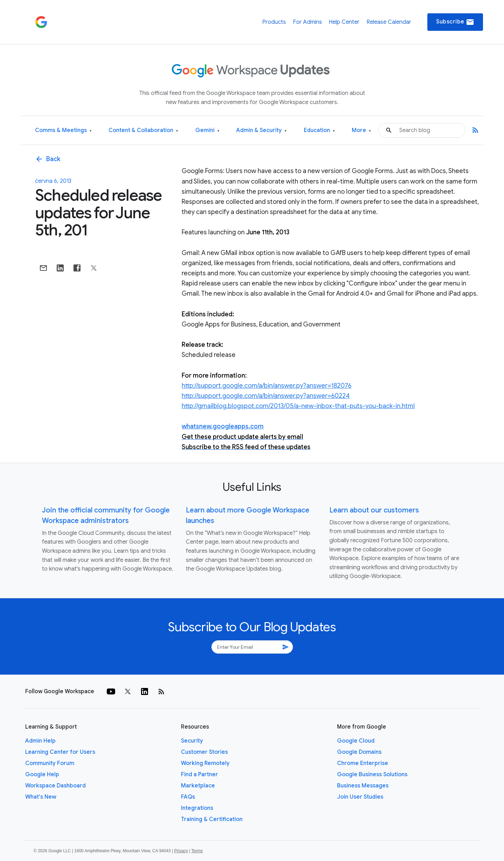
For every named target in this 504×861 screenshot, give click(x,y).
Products (274, 22)
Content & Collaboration (143, 130)
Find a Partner (199, 774)
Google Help (42, 774)
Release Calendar (389, 22)
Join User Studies (360, 797)
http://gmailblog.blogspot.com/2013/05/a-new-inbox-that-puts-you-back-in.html (298, 406)
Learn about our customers (374, 510)
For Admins (307, 22)
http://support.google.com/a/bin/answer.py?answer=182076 (267, 386)
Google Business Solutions (372, 774)
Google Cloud (356, 741)
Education (319, 130)
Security (192, 741)
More (361, 130)
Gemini (207, 130)
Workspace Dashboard (55, 786)
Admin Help (40, 741)
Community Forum (50, 763)
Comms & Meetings (63, 130)
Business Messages (363, 786)
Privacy (181, 851)
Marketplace (198, 786)
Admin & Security (261, 130)
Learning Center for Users (60, 752)
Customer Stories (204, 752)
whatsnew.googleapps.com (223, 426)
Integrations (197, 808)
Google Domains (359, 752)
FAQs (188, 797)
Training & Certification (212, 819)
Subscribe (455, 22)
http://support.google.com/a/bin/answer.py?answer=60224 (266, 396)
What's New (41, 797)
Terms (197, 851)
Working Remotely (205, 763)
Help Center (344, 22)
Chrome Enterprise (363, 763)
